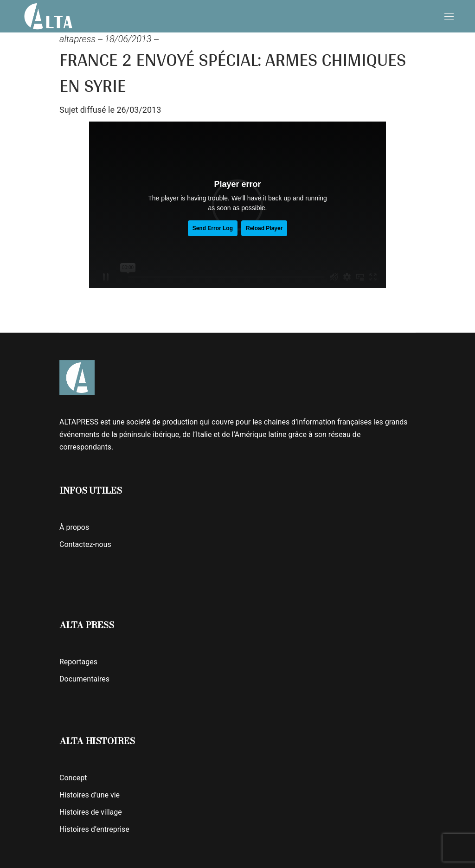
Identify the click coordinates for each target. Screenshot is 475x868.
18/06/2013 (128, 39)
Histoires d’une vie (90, 795)
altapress (77, 39)
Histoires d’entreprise (94, 829)
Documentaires (84, 679)
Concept (73, 778)
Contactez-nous (85, 544)
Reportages (78, 662)
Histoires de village (91, 812)
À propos (74, 527)
